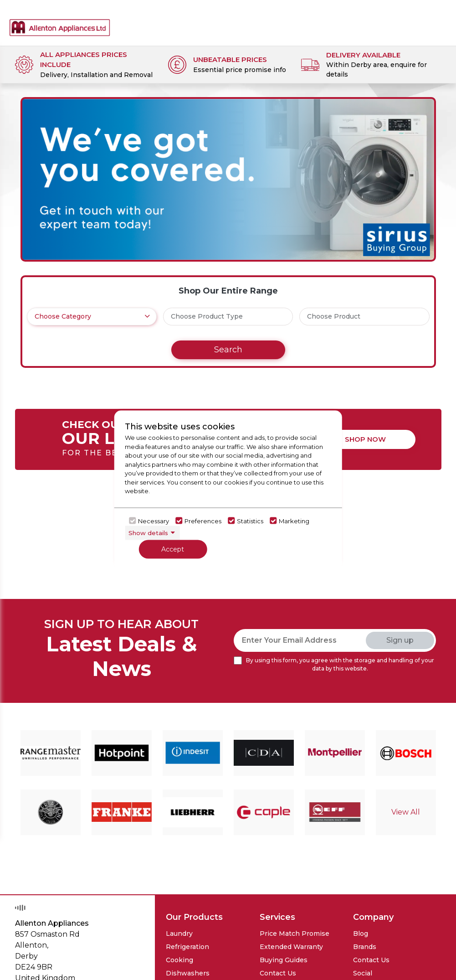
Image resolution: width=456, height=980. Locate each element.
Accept (173, 549)
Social (363, 973)
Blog (361, 934)
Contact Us (278, 973)
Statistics (250, 521)
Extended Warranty (291, 947)
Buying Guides (284, 960)
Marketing (294, 521)
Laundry (179, 934)
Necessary (154, 521)
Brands (365, 947)
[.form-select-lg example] (92, 317)
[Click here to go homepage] (60, 20)
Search (228, 350)
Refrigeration (187, 947)
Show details (148, 532)
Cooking (179, 960)
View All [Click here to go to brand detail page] (406, 812)
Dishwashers (188, 973)
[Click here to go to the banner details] (228, 179)
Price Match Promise (295, 934)
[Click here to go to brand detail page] (51, 753)
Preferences (203, 521)
